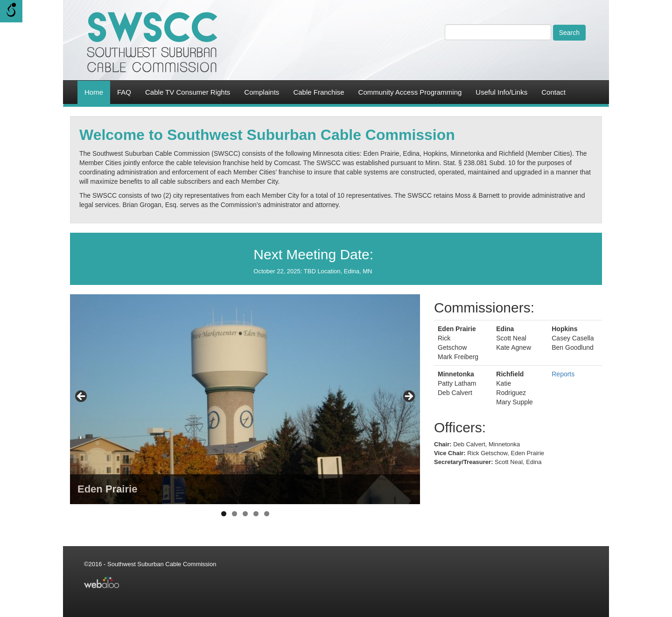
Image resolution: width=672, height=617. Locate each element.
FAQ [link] (124, 92)
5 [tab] (267, 514)
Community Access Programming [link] (410, 92)
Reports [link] (563, 374)
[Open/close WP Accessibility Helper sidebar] (11, 11)
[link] (152, 42)
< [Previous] (82, 397)
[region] (245, 399)
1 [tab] (224, 514)
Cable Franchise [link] (318, 92)
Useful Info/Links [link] (501, 92)
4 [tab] (256, 514)
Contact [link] (553, 92)
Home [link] (94, 92)
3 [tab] (245, 514)
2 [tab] (234, 514)
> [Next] (408, 397)
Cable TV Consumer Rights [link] (188, 92)
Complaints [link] (262, 92)
